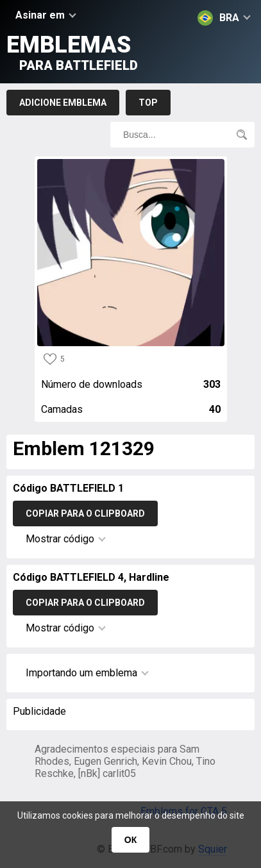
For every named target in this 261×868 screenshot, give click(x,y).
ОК (130, 840)
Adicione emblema (63, 103)
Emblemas (72, 52)
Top (148, 103)
